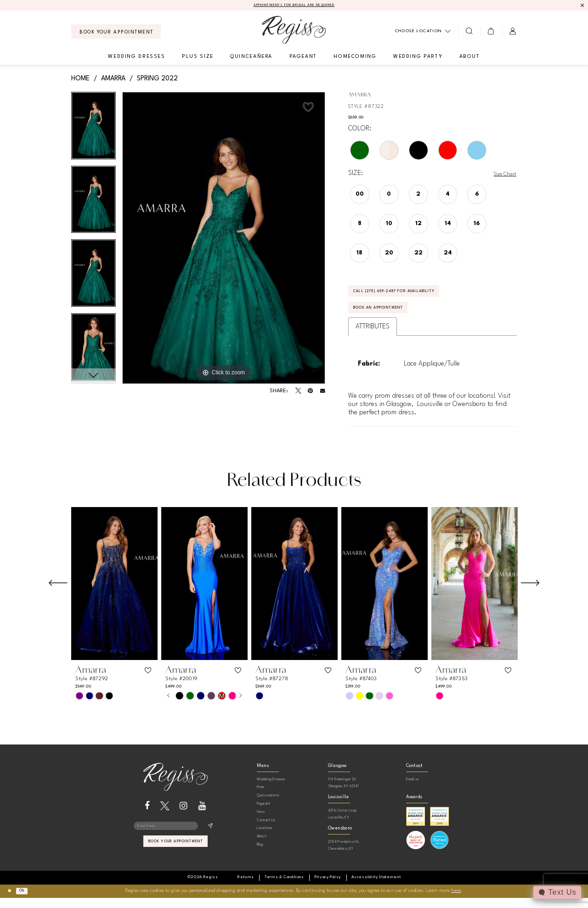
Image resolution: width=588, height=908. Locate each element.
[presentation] (114, 594)
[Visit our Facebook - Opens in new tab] (147, 816)
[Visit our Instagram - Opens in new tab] (184, 816)
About (262, 847)
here (456, 901)
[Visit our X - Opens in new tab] (165, 816)
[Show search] (469, 33)
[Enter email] (175, 838)
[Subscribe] (210, 838)
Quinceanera (268, 806)
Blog (260, 855)
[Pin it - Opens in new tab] (310, 392)
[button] (491, 33)
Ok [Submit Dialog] (27, 901)
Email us (413, 790)
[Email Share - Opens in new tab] (323, 392)
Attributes (373, 337)
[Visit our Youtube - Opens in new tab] (202, 816)
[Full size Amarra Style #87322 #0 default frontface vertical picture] (224, 239)
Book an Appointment (388, 317)
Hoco (261, 822)
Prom (261, 798)
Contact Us (266, 831)
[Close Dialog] (11, 901)
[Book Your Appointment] (116, 33)
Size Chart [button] (502, 175)
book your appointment (176, 856)
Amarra (113, 79)
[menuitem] (116, 33)
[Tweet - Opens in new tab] (298, 392)
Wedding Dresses (271, 790)
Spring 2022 (157, 79)
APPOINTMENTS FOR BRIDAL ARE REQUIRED (294, 6)
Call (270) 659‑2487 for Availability (410, 296)
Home (80, 79)
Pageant (263, 814)
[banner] (294, 31)
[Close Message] (582, 6)
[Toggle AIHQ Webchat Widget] (556, 892)
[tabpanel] (93, 130)
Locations (265, 838)
